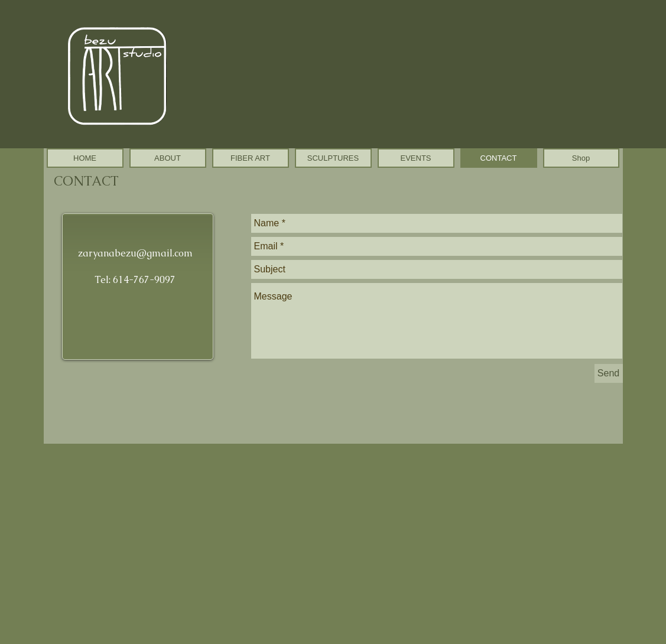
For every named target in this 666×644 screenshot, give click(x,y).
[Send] (609, 373)
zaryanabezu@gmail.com (135, 253)
